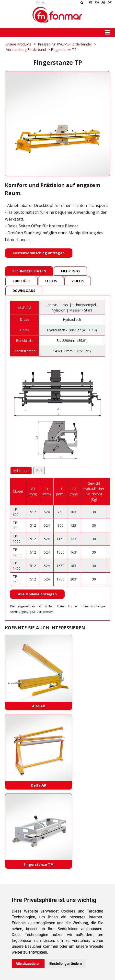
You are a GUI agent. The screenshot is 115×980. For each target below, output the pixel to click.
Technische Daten (29, 271)
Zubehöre (22, 281)
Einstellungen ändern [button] (66, 964)
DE (109, 3)
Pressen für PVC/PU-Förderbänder (65, 44)
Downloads (24, 291)
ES (91, 3)
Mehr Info (70, 271)
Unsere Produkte (18, 44)
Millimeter (21, 471)
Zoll (39, 471)
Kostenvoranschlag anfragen (39, 253)
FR (103, 3)
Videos (78, 281)
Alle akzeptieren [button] (28, 964)
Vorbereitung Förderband (26, 50)
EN (97, 3)
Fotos (51, 281)
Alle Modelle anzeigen (37, 594)
